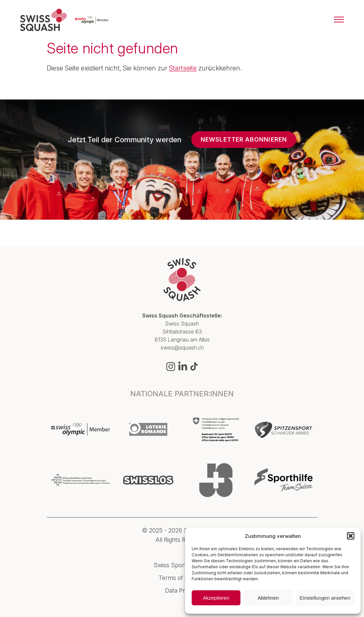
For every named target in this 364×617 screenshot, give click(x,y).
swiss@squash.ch (182, 348)
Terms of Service (182, 578)
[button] (351, 536)
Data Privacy (182, 591)
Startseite (183, 68)
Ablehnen (268, 598)
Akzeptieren (216, 598)
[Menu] (339, 20)
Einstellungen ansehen (325, 598)
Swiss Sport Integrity (182, 565)
